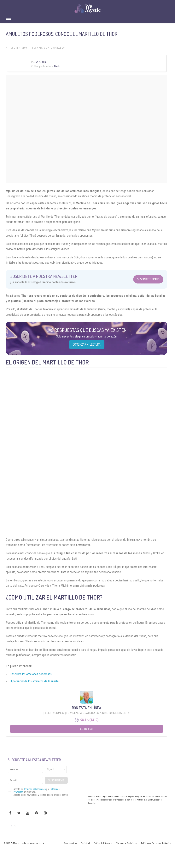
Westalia (41, 62)
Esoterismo (19, 48)
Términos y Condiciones (127, 843)
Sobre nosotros (70, 843)
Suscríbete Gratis (148, 279)
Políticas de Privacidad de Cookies (156, 843)
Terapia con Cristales (48, 48)
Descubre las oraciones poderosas (31, 674)
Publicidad (85, 843)
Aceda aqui (87, 729)
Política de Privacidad (103, 843)
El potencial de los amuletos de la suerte (34, 681)
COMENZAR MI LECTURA (87, 344)
